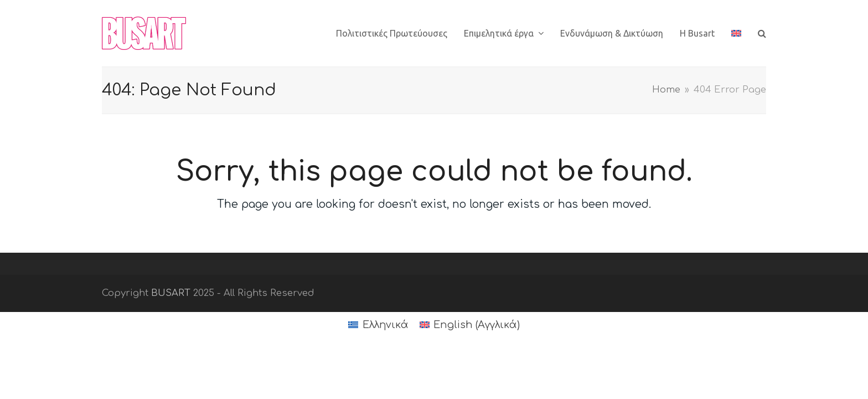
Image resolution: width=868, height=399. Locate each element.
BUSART (171, 293)
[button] (762, 33)
